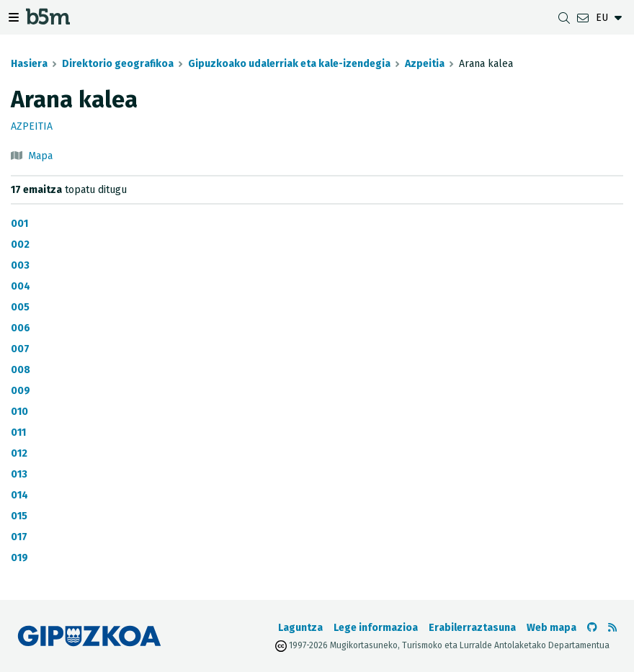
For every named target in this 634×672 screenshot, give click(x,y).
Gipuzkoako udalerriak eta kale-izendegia (289, 64)
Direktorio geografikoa (118, 64)
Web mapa (552, 628)
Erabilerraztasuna (472, 628)
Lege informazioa (376, 628)
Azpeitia (425, 64)
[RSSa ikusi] (612, 628)
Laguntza (300, 628)
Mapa (40, 156)
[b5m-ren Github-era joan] (592, 628)
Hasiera (29, 64)
